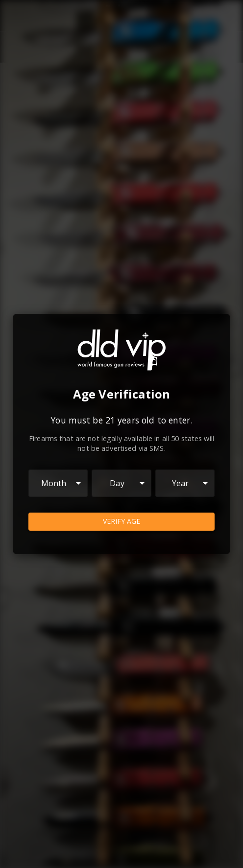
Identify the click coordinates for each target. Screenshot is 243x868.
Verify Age (121, 522)
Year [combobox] (181, 483)
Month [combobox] (54, 483)
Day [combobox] (117, 483)
